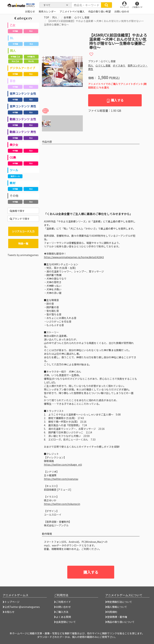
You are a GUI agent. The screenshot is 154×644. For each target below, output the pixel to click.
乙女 (12, 25)
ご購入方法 (61, 612)
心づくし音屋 (82, 17)
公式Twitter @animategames (22, 607)
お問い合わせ (62, 607)
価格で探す (17, 211)
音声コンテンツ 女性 (23, 94)
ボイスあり (119, 65)
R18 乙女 (15, 61)
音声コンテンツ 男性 (23, 106)
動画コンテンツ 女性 (23, 119)
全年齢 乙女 (15, 57)
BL (12, 38)
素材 (12, 183)
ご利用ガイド (62, 602)
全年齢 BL (31, 57)
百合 (12, 81)
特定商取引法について (119, 602)
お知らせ (9, 612)
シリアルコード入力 (23, 231)
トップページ (11, 602)
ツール (14, 170)
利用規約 (111, 612)
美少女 (14, 145)
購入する (115, 100)
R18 (31, 31)
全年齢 (15, 31)
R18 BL (31, 61)
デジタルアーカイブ (22, 68)
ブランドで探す (20, 219)
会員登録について (65, 622)
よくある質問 (62, 617)
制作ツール (15, 176)
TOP (46, 17)
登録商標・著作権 (116, 617)
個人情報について (116, 607)
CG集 (13, 157)
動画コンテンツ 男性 (23, 132)
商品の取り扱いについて (120, 622)
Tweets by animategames (23, 255)
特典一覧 (23, 244)
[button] (79, 72)
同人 (13, 51)
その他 (14, 196)
